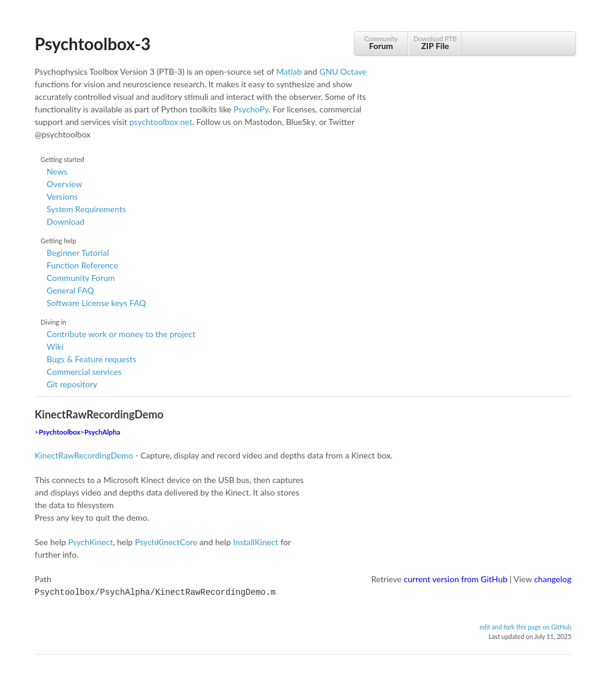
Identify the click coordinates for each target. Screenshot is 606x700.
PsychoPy (251, 109)
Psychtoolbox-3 (93, 44)
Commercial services (84, 372)
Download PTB (435, 43)
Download (65, 221)
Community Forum (81, 278)
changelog (553, 579)
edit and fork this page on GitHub (525, 626)
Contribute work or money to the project (121, 334)
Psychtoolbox (60, 432)
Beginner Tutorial (78, 253)
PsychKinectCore (166, 542)
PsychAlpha (102, 432)
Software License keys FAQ (96, 303)
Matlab (289, 71)
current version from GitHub (456, 579)
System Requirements (86, 209)
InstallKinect (256, 542)
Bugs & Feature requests (91, 359)
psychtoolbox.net (160, 122)
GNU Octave (343, 71)
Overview (65, 184)
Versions (62, 196)
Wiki (55, 346)
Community (381, 43)
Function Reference (82, 265)
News (57, 171)
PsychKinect (91, 542)
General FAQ (70, 290)
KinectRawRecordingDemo (84, 455)
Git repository (72, 384)
